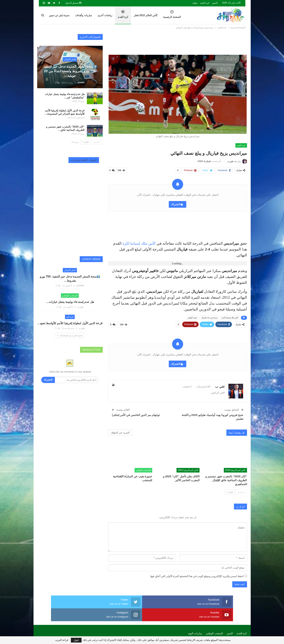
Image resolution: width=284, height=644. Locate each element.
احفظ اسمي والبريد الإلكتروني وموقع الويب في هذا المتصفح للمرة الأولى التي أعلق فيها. (197, 575)
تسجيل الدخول (73, 3)
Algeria (61, 627)
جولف (195, 3)
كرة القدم (205, 3)
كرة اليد (70, 317)
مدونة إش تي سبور (59, 15)
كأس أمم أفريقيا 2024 (235, 469)
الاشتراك (176, 204)
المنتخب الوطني (143, 469)
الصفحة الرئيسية (172, 16)
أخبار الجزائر (70, 59)
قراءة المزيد (62, 640)
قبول (76, 640)
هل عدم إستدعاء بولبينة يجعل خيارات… (70, 302)
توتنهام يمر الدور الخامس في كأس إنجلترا (136, 413)
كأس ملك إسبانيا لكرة (139, 243)
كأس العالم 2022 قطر (146, 15)
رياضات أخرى (105, 15)
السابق (241, 491)
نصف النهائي (192, 317)
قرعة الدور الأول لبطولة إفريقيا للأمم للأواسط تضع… (70, 323)
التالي (230, 491)
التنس (215, 3)
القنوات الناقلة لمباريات (84, 160)
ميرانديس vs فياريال (209, 317)
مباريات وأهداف (84, 15)
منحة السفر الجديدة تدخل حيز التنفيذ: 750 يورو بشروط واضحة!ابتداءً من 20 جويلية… (70, 71)
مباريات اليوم (195, 619)
